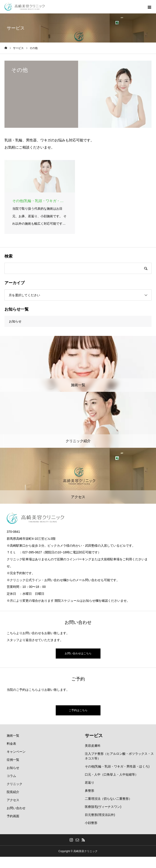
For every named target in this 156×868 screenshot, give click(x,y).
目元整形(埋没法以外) (100, 815)
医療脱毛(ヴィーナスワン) (103, 807)
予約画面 (13, 816)
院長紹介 (13, 792)
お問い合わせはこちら (78, 653)
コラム (11, 776)
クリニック (15, 784)
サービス (94, 736)
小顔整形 (91, 823)
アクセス (13, 800)
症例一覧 (13, 760)
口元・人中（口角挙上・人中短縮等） (111, 774)
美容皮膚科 (93, 746)
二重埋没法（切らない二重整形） (108, 799)
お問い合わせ (16, 808)
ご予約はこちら (78, 710)
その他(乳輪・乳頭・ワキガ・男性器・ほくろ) (117, 766)
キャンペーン (16, 752)
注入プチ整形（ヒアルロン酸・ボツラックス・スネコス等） (119, 756)
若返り (90, 783)
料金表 (11, 744)
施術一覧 (13, 736)
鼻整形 (90, 791)
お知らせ (15, 321)
